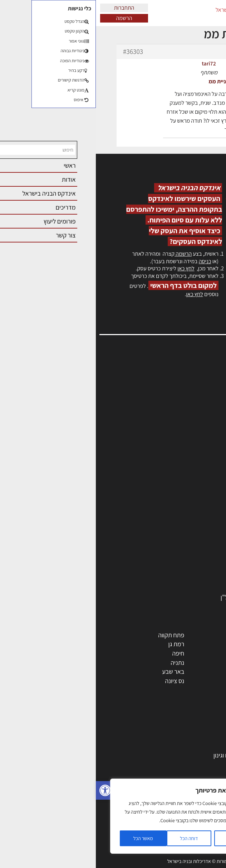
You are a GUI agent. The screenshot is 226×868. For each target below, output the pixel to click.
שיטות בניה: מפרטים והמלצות (180, 837)
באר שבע (77, 671)
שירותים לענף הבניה (190, 579)
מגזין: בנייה (205, 444)
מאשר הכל (47, 838)
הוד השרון (203, 671)
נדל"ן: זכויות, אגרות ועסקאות (180, 792)
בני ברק (142, 671)
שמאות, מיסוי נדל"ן (195, 382)
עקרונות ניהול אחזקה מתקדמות (177, 810)
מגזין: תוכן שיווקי (199, 452)
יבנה (146, 690)
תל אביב (205, 635)
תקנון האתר (204, 459)
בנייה (208, 737)
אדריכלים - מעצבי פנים (187, 506)
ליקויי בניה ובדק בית (191, 783)
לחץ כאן (90, 268)
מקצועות (204, 497)
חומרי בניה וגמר (196, 551)
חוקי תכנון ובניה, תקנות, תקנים (178, 773)
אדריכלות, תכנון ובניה (192, 375)
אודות (211, 436)
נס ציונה (79, 681)
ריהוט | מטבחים (196, 561)
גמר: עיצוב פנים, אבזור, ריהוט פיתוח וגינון (166, 755)
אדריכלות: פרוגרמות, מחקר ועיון (177, 728)
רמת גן (81, 644)
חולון (209, 653)
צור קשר (208, 429)
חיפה (82, 653)
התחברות (28, 8)
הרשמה (28, 18)
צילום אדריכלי (198, 819)
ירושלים (143, 635)
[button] (9, 790)
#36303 (37, 52)
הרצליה (143, 653)
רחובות (143, 644)
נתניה (82, 663)
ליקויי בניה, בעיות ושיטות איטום (182, 390)
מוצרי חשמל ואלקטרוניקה (184, 570)
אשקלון (143, 681)
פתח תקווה (75, 635)
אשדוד (207, 663)
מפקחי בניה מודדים (191, 524)
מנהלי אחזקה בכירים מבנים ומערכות (175, 398)
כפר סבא (141, 663)
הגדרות (139, 838)
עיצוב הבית (201, 801)
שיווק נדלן (203, 828)
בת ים (208, 681)
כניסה (109, 261)
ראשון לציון (202, 644)
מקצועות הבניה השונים (187, 542)
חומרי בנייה (201, 764)
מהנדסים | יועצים (194, 515)
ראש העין (204, 690)
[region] (93, 816)
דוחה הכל (93, 838)
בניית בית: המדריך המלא (185, 746)
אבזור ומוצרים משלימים (186, 588)
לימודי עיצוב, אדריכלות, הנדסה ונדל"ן (170, 597)
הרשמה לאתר (202, 413)
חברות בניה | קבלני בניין (186, 533)
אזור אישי (207, 405)
